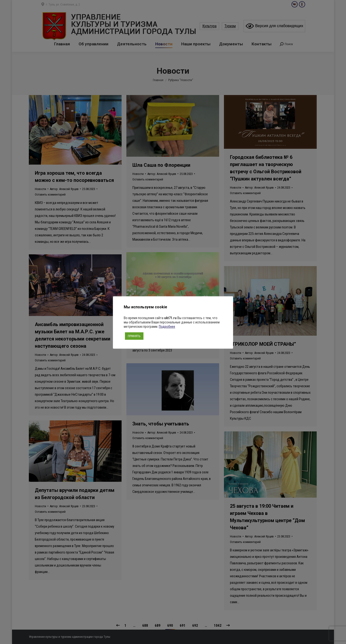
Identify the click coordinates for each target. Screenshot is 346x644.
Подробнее (167, 327)
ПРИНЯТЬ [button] (134, 336)
